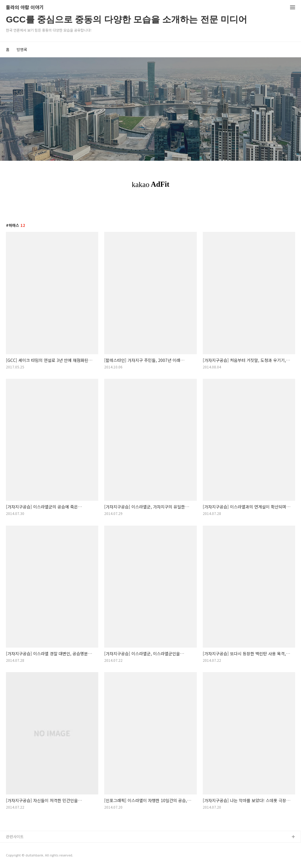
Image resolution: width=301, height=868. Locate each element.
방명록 (22, 49)
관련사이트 (15, 837)
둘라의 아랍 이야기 (25, 8)
